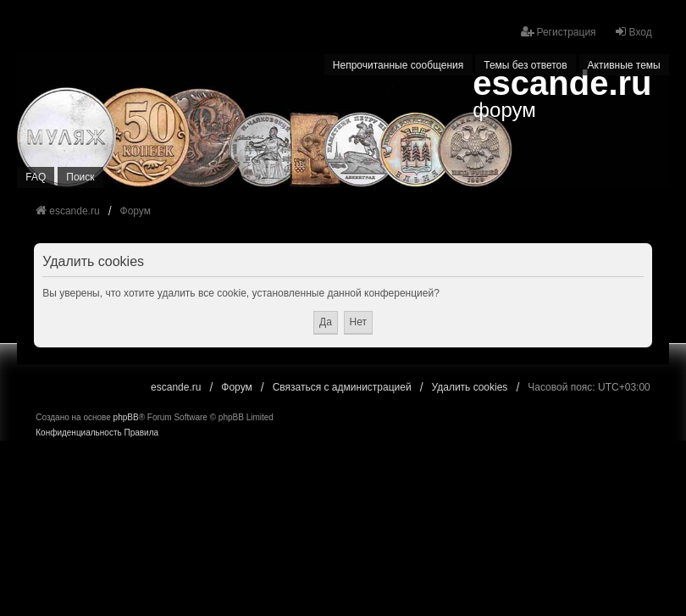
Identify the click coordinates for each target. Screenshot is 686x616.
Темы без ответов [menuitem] (525, 65)
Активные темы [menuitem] (624, 65)
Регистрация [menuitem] (558, 32)
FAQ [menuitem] (36, 177)
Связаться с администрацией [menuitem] (342, 387)
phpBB (126, 417)
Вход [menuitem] (633, 32)
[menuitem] (78, 433)
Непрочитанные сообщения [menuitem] (398, 65)
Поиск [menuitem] (80, 177)
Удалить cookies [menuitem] (470, 387)
